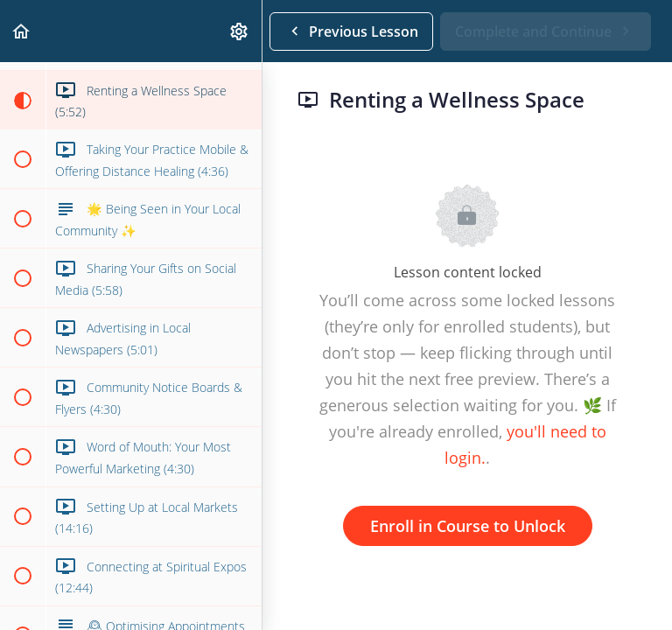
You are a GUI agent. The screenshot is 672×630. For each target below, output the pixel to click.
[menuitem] (240, 31)
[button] (22, 31)
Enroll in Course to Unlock (468, 526)
